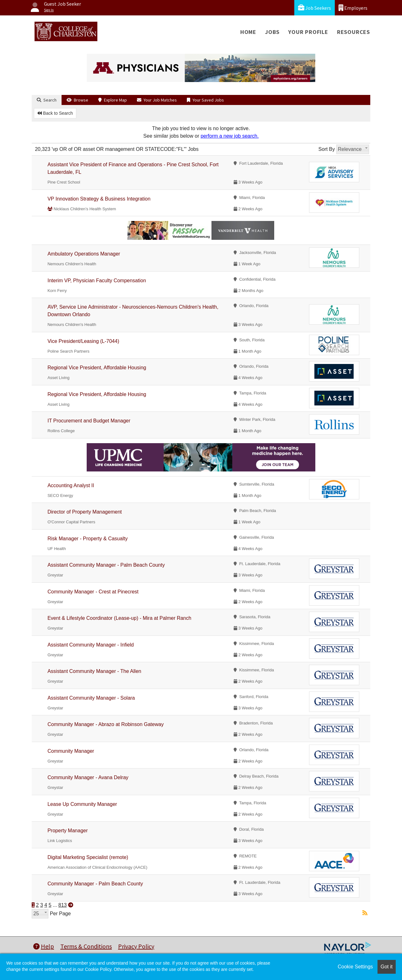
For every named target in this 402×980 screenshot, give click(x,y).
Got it (387, 967)
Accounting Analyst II (71, 485)
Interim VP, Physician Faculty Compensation (97, 281)
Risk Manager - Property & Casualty (87, 539)
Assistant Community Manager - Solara (91, 698)
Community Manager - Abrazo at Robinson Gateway (106, 724)
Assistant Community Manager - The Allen (94, 671)
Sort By (327, 149)
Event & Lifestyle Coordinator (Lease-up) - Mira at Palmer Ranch (119, 618)
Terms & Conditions (86, 946)
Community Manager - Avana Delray (88, 777)
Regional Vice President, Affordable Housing (97, 368)
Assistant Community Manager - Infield (91, 645)
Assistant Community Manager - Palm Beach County (106, 565)
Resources (353, 32)
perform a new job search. (230, 136)
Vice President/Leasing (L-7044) (83, 341)
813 (63, 905)
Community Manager (71, 751)
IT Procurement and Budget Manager (89, 421)
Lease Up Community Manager (82, 804)
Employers (353, 8)
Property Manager (68, 831)
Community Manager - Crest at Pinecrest (93, 592)
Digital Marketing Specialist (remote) (88, 857)
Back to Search (55, 113)
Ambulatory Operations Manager (84, 254)
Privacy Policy (136, 946)
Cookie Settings (355, 967)
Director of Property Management (85, 512)
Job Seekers (315, 8)
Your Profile (308, 32)
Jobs (272, 32)
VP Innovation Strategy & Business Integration (99, 199)
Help (44, 946)
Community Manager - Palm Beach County (95, 884)
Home (248, 32)
